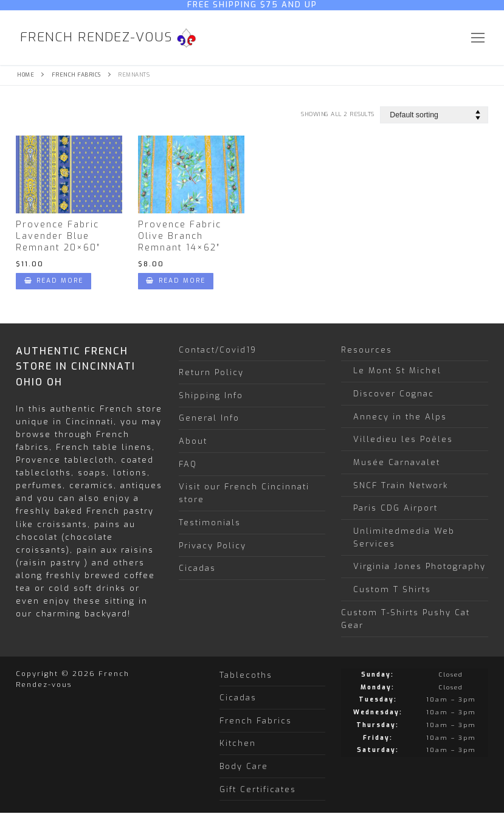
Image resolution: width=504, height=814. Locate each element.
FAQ (188, 464)
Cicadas (197, 568)
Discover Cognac (394, 394)
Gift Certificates (258, 789)
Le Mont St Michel (397, 371)
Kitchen (238, 743)
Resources (368, 350)
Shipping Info (211, 395)
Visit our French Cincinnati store (244, 493)
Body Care (244, 766)
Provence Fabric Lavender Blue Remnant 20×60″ (58, 236)
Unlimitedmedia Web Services (404, 537)
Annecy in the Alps (400, 417)
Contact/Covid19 (218, 350)
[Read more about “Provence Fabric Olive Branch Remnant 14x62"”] (176, 281)
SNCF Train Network (401, 485)
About (193, 441)
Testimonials (210, 523)
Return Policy (211, 372)
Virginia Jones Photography (419, 566)
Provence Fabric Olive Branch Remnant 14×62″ (180, 236)
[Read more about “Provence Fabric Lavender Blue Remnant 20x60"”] (54, 281)
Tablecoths (246, 675)
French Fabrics (76, 75)
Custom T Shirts (392, 589)
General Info (209, 418)
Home (26, 75)
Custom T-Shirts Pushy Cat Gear (406, 619)
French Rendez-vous (96, 37)
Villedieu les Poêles (403, 439)
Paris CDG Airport (395, 508)
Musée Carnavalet (397, 462)
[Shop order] (434, 115)
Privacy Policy (212, 546)
